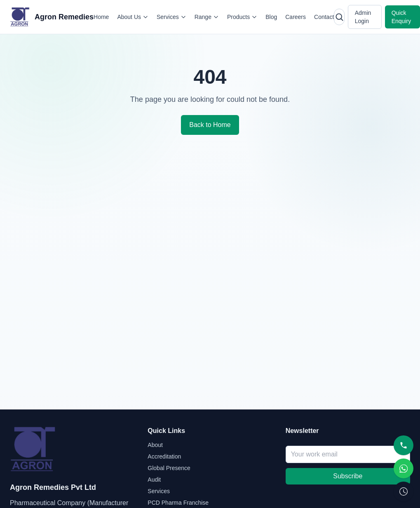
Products (242, 17)
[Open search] (339, 17)
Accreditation (164, 456)
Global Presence (169, 468)
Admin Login (363, 17)
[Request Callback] (404, 492)
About (155, 445)
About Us (133, 17)
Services (171, 17)
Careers (296, 17)
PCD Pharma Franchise (178, 503)
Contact (324, 17)
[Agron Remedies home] (52, 17)
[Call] (404, 445)
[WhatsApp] (404, 468)
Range (207, 17)
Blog (271, 17)
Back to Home (210, 125)
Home (101, 17)
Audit (154, 480)
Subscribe (348, 476)
